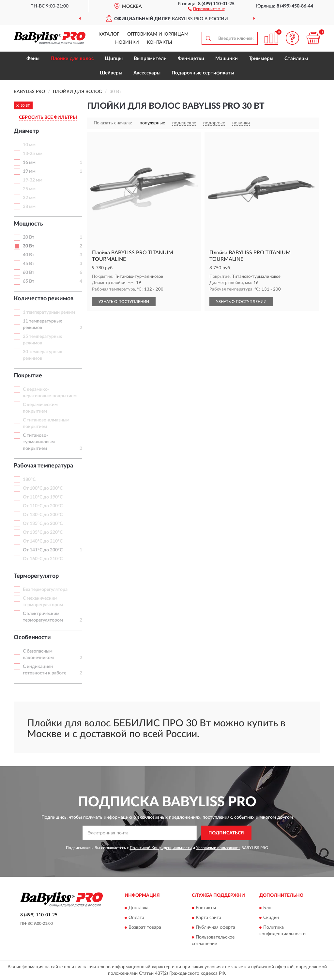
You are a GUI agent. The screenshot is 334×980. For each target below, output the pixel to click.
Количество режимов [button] (44, 299)
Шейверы (111, 73)
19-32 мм (33, 180)
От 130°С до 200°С (43, 515)
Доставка (138, 908)
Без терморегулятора (45, 590)
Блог (268, 908)
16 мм (29, 163)
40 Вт (29, 255)
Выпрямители (150, 59)
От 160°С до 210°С (43, 559)
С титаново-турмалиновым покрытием (39, 442)
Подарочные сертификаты (203, 73)
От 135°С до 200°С (43, 524)
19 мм (29, 171)
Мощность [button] (28, 224)
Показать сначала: (113, 123)
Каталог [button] (109, 34)
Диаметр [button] (26, 131)
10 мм (29, 145)
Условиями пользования (218, 848)
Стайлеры (296, 59)
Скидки (271, 918)
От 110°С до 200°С (43, 506)
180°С (29, 480)
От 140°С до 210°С (43, 541)
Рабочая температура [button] (43, 466)
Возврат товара (145, 928)
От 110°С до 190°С (43, 497)
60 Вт (29, 273)
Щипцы (114, 59)
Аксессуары (147, 73)
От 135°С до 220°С (43, 532)
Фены (33, 59)
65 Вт (29, 281)
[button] (206, 8)
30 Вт (29, 246)
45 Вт (29, 264)
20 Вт (29, 237)
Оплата (136, 918)
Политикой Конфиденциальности (161, 848)
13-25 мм (33, 154)
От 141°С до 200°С (43, 550)
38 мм (29, 207)
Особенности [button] (32, 638)
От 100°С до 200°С (43, 488)
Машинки (227, 59)
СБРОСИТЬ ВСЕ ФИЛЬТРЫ (48, 118)
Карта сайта (208, 918)
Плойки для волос (72, 59)
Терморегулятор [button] (36, 576)
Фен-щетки (191, 59)
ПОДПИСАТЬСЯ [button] (226, 833)
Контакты (159, 42)
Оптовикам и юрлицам (158, 34)
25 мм (29, 189)
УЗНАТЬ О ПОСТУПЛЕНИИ (124, 302)
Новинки (127, 42)
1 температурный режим (49, 312)
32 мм (29, 198)
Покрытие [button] (28, 376)
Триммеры (261, 59)
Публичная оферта (215, 928)
